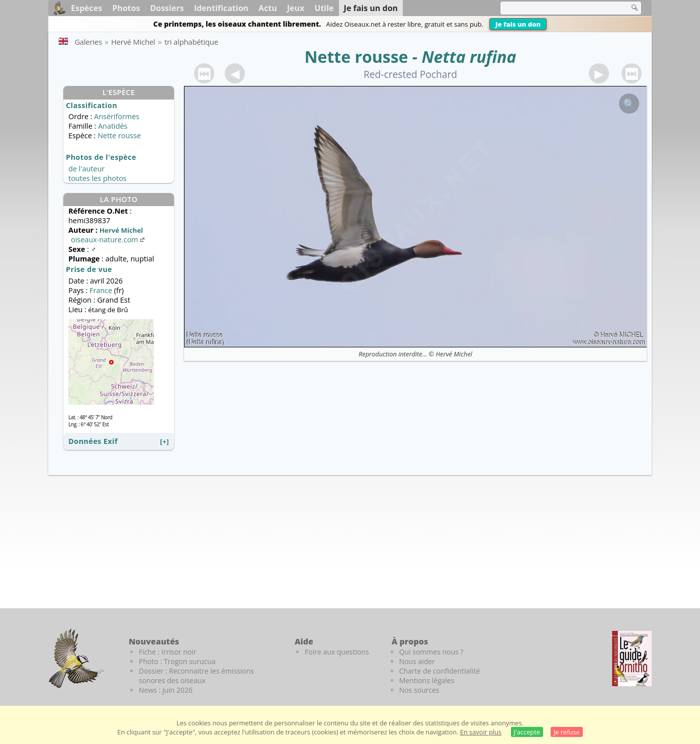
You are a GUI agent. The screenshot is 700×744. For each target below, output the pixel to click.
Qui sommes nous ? (431, 652)
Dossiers (167, 8)
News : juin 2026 (166, 690)
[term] (558, 8)
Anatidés (113, 126)
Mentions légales (427, 680)
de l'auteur (86, 169)
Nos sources (419, 690)
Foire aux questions (337, 652)
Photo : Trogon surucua (177, 661)
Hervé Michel (454, 354)
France (101, 290)
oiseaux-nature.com (109, 240)
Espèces (86, 8)
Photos (126, 8)
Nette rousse (356, 57)
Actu (268, 8)
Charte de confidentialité (440, 671)
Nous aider (417, 661)
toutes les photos (98, 178)
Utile (324, 8)
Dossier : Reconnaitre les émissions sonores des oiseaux (196, 676)
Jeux (296, 8)
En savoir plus (481, 732)
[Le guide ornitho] (632, 659)
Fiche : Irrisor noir (167, 652)
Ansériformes (117, 116)
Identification (221, 8)
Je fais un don (518, 24)
